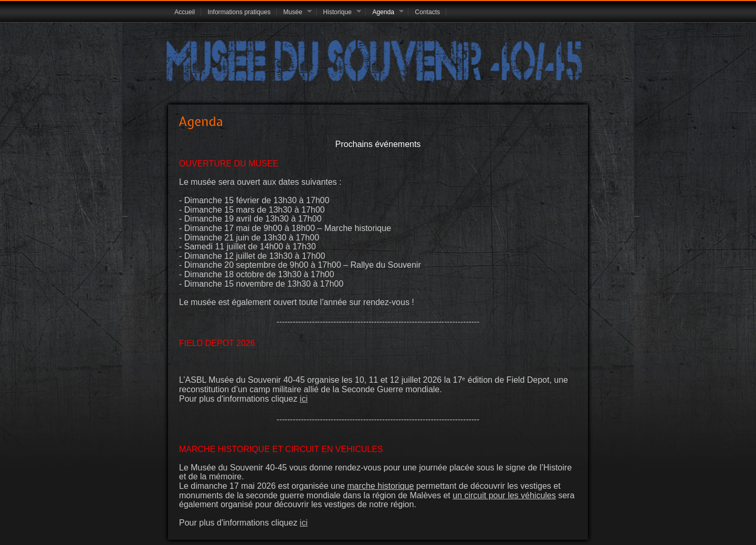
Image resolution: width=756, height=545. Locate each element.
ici (304, 399)
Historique (339, 13)
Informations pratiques (239, 12)
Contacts (427, 12)
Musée (294, 13)
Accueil (185, 12)
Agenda (385, 13)
